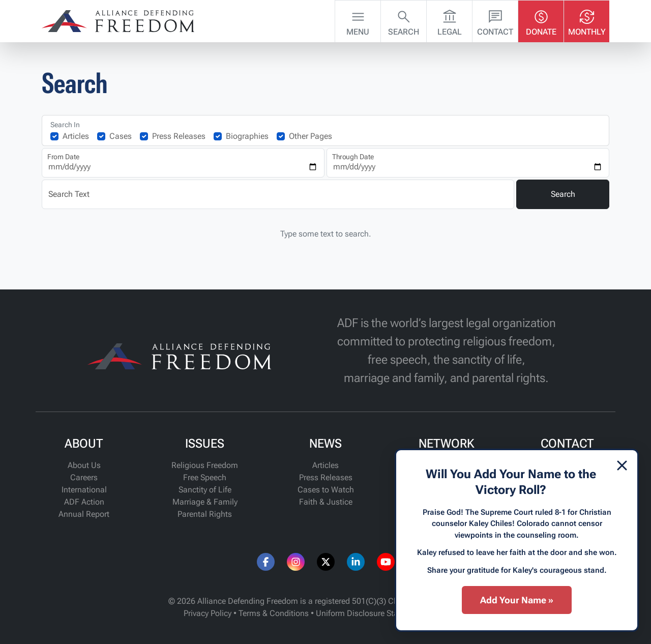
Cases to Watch (326, 490)
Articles (76, 136)
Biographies (247, 136)
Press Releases (179, 136)
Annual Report (84, 514)
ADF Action (84, 502)
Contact (495, 20)
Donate (541, 20)
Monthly (587, 20)
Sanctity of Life (205, 490)
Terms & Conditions (274, 613)
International (84, 490)
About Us (84, 465)
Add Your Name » (517, 600)
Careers (84, 477)
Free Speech (205, 477)
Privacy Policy (208, 613)
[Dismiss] (622, 465)
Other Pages (310, 136)
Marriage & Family (205, 502)
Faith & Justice (326, 502)
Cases (121, 136)
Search (404, 20)
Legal (450, 20)
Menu (358, 20)
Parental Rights (205, 514)
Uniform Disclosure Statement (369, 613)
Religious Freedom (205, 465)
